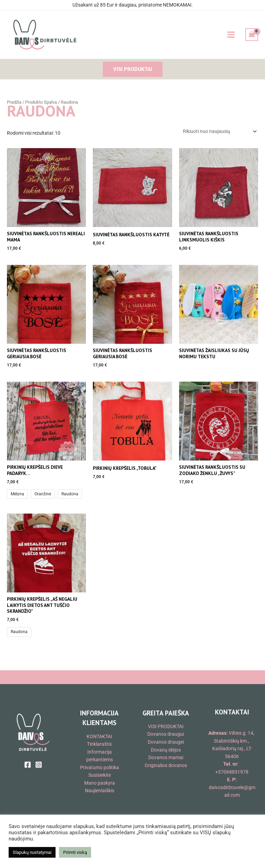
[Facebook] (28, 765)
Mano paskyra (100, 783)
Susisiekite (100, 775)
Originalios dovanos (166, 765)
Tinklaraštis (99, 744)
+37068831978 (232, 772)
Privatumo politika (100, 767)
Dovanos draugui (166, 734)
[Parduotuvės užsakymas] (219, 131)
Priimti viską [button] (75, 852)
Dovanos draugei (166, 742)
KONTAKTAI (99, 736)
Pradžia (14, 102)
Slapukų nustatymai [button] (32, 852)
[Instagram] (39, 765)
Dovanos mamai (166, 757)
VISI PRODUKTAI (166, 726)
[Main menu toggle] (231, 35)
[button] (133, 69)
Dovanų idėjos (166, 750)
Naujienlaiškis (100, 790)
